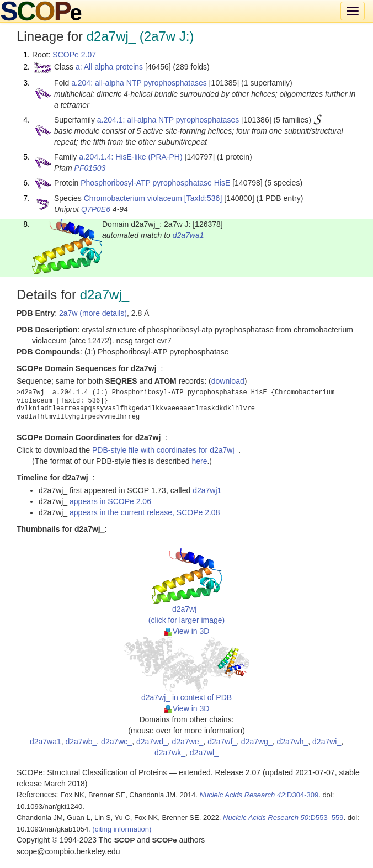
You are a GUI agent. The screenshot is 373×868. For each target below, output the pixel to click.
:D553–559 (283, 817)
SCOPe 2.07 (74, 55)
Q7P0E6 (96, 209)
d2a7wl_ (204, 753)
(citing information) (122, 829)
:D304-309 (259, 795)
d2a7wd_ (152, 742)
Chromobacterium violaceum (133, 198)
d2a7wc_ (116, 742)
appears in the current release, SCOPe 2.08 (145, 512)
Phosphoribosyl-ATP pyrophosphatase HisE (155, 183)
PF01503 (90, 168)
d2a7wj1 (207, 490)
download (228, 381)
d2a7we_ (188, 742)
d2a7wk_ (170, 753)
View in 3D (187, 631)
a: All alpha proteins (109, 67)
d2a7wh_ (292, 742)
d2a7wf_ (222, 742)
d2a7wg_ (257, 742)
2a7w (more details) (93, 313)
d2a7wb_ (81, 742)
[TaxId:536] (203, 198)
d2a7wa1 (188, 235)
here (199, 461)
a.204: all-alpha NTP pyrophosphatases (139, 83)
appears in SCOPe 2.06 (110, 501)
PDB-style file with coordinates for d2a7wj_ (165, 450)
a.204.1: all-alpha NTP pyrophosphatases (168, 120)
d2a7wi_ (327, 742)
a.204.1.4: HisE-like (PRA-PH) (131, 157)
